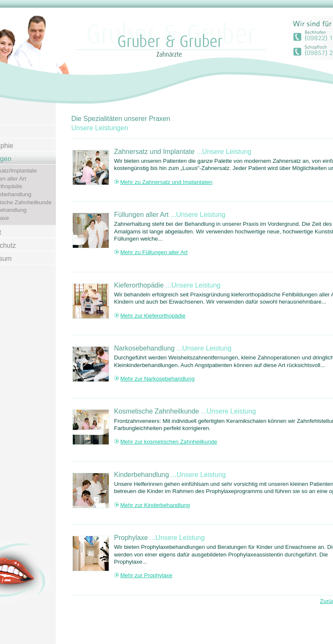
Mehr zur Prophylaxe (146, 575)
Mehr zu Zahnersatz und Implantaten (166, 182)
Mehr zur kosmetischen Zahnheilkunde (169, 442)
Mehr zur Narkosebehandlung (157, 379)
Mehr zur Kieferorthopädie (153, 316)
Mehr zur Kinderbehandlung (155, 505)
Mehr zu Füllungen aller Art (154, 252)
